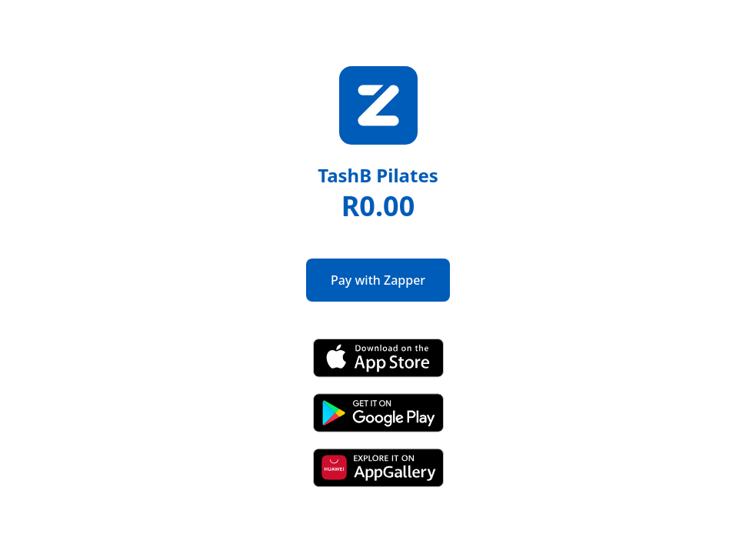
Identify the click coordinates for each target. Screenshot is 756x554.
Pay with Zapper (378, 280)
